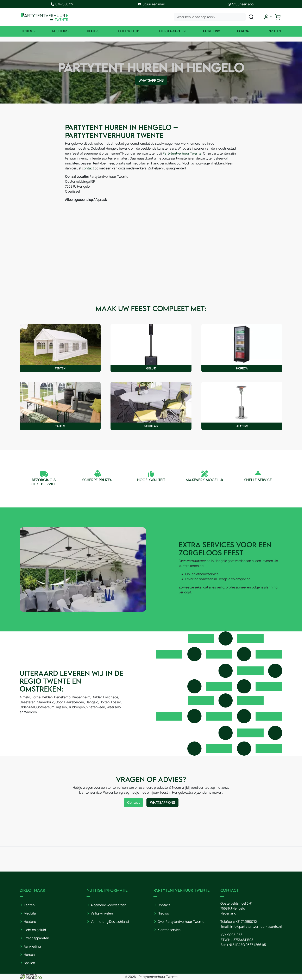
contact (88, 168)
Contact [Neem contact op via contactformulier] (133, 803)
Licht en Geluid (128, 31)
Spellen (275, 31)
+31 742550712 (246, 922)
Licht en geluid (35, 930)
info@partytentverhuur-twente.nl (256, 926)
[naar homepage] (44, 17)
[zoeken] (251, 17)
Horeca (243, 31)
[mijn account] (268, 17)
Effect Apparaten (172, 31)
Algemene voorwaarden (109, 905)
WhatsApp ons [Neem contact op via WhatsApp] (151, 80)
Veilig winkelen (102, 913)
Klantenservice (169, 930)
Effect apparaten (36, 938)
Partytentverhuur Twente (182, 153)
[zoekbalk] (210, 17)
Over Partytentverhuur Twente (181, 922)
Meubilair (60, 31)
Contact (164, 905)
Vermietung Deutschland (110, 922)
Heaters (93, 31)
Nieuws (163, 913)
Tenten (27, 31)
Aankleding (211, 31)
